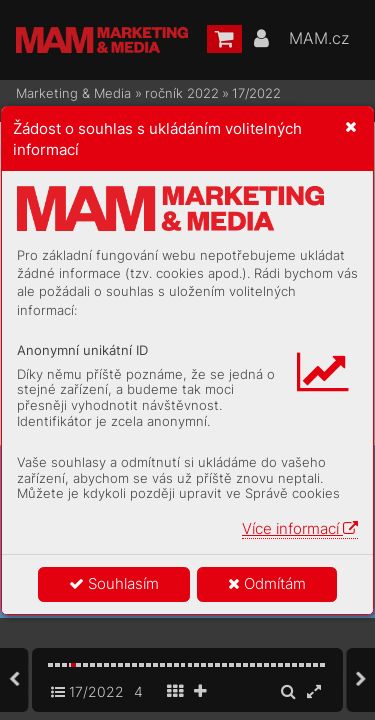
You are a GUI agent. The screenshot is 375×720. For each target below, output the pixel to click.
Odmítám (267, 583)
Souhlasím (114, 583)
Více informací (300, 528)
